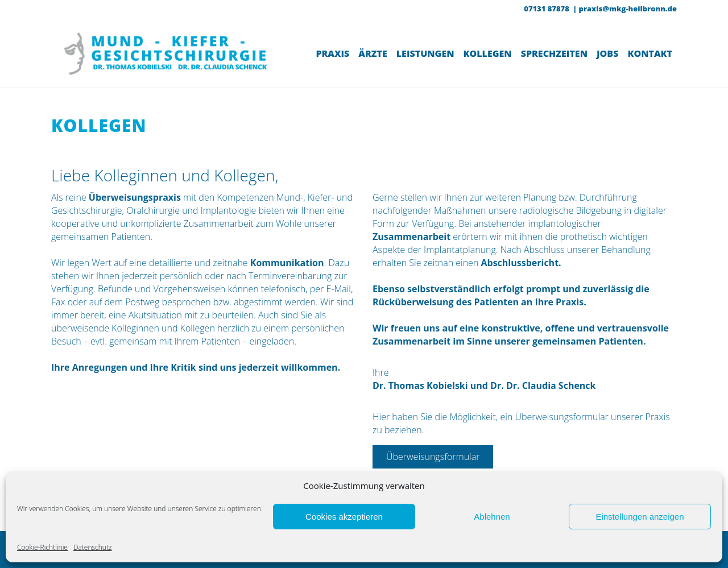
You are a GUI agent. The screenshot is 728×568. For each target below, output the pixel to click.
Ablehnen (492, 517)
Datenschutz (93, 547)
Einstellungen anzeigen (640, 517)
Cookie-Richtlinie (42, 547)
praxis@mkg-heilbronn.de (628, 9)
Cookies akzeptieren (344, 517)
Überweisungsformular (433, 457)
